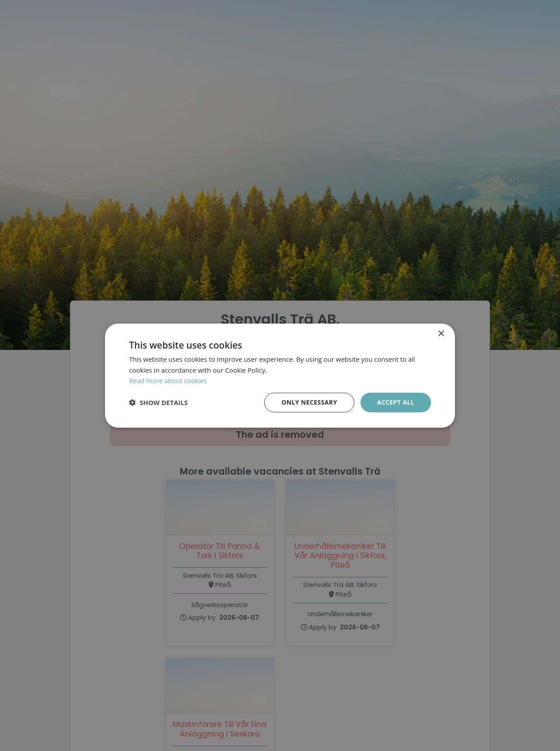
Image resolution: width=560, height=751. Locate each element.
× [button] (441, 334)
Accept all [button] (396, 402)
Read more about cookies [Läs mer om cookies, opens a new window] (168, 381)
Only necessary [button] (309, 402)
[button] (158, 402)
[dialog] (280, 375)
